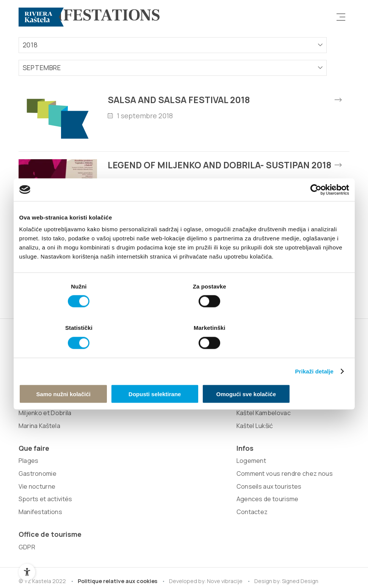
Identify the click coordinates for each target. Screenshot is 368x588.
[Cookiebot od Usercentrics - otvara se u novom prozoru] (316, 211)
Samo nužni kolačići (73, 373)
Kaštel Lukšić (103, 442)
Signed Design (302, 504)
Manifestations (173, 417)
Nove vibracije (226, 504)
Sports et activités (178, 405)
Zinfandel (32, 442)
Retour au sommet (316, 559)
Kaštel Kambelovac (112, 430)
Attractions (35, 430)
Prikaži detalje (315, 350)
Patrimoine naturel (45, 417)
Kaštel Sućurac (106, 417)
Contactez (233, 455)
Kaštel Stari (101, 392)
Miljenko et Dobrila (45, 455)
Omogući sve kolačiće (295, 373)
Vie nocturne (169, 392)
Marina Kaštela (39, 468)
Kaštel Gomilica (106, 405)
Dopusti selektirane (184, 373)
